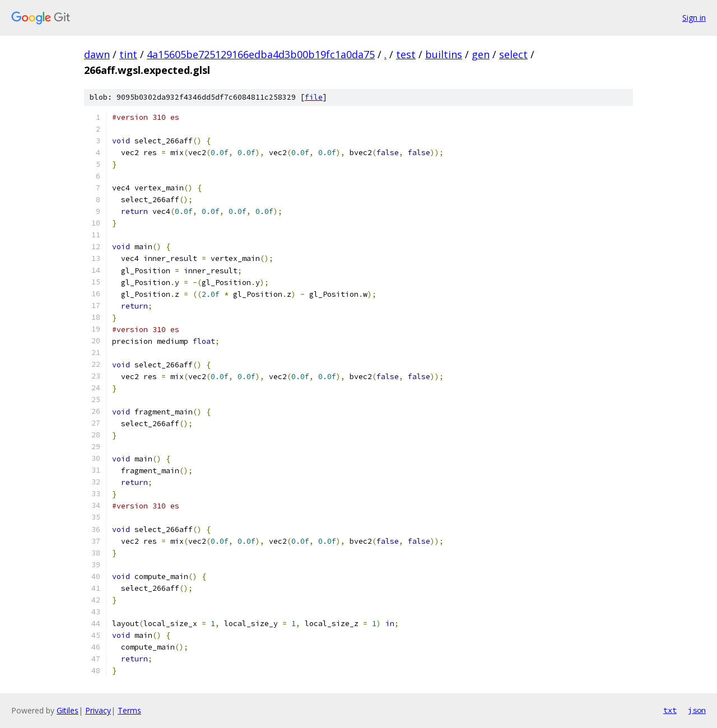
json (697, 710)
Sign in (694, 18)
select (513, 54)
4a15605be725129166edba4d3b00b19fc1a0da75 (261, 54)
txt (670, 710)
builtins (444, 54)
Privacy (98, 710)
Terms (129, 710)
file (314, 97)
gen (481, 54)
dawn (97, 54)
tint (128, 54)
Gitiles (67, 710)
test (406, 54)
